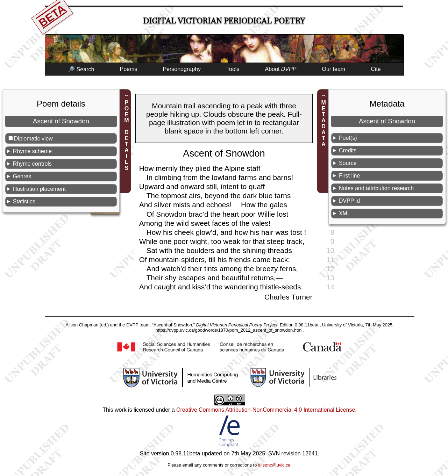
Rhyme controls (32, 164)
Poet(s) (348, 138)
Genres (22, 176)
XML (345, 213)
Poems (128, 69)
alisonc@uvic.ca (274, 465)
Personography (182, 69)
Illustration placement (39, 189)
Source (348, 163)
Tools (233, 69)
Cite (376, 69)
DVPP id (349, 201)
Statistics (24, 201)
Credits (348, 150)
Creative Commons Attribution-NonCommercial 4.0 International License (266, 410)
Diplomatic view (33, 139)
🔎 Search (81, 69)
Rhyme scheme (32, 151)
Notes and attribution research (376, 188)
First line (349, 176)
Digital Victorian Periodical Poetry (224, 21)
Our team (334, 69)
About (281, 69)
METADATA (324, 123)
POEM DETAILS (126, 135)
